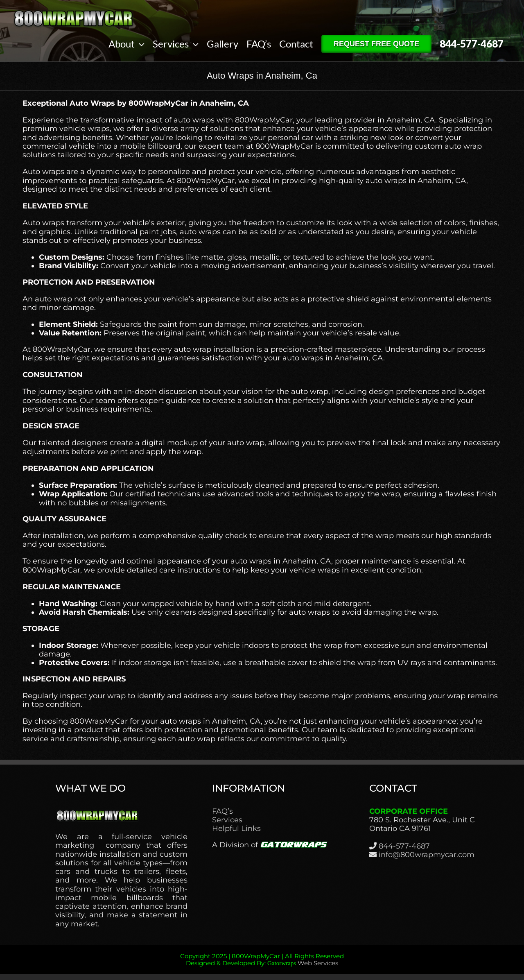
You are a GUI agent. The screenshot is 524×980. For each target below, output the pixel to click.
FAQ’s (222, 811)
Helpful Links (236, 829)
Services (227, 820)
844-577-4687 (404, 846)
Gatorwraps (282, 963)
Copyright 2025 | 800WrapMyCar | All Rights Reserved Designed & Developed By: (262, 960)
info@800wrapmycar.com (427, 855)
